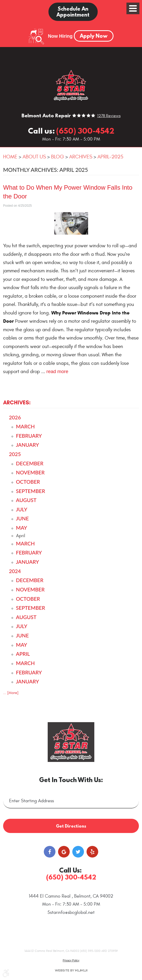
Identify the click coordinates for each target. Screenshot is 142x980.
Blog (58, 157)
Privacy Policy (71, 954)
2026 (15, 417)
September (31, 491)
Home (10, 157)
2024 (15, 571)
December (30, 463)
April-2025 (110, 157)
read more (57, 371)
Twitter (78, 845)
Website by (71, 964)
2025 (15, 454)
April (23, 654)
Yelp (92, 845)
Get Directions (71, 819)
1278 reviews (109, 116)
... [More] (11, 693)
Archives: (17, 403)
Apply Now (94, 36)
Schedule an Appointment (73, 12)
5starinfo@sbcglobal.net (71, 906)
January (28, 445)
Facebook (50, 845)
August (26, 500)
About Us (34, 157)
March (26, 426)
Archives (81, 157)
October (28, 482)
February (29, 436)
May (22, 528)
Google (64, 845)
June (23, 518)
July (22, 509)
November (30, 472)
